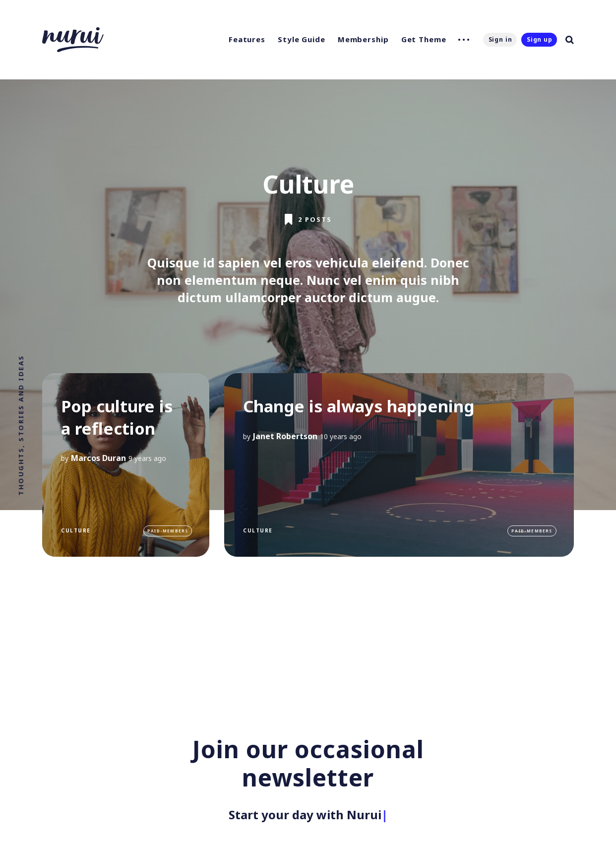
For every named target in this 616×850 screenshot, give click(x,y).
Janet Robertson (285, 436)
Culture (76, 530)
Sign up (540, 39)
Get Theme (424, 39)
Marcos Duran (98, 458)
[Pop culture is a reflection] (126, 465)
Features (247, 39)
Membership (363, 39)
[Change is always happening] (399, 465)
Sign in (500, 39)
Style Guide (302, 39)
